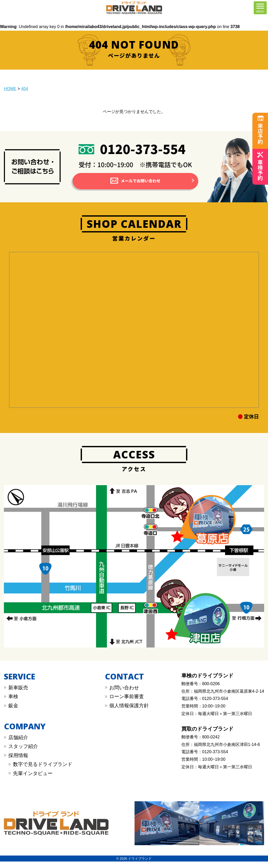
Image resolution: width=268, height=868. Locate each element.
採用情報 (18, 762)
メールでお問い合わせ (141, 184)
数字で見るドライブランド (43, 771)
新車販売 (18, 694)
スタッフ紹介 (23, 753)
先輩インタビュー (33, 780)
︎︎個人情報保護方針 (129, 712)
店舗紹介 (18, 744)
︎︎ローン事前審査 (127, 703)
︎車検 (13, 703)
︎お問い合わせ (124, 694)
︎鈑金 (13, 712)
